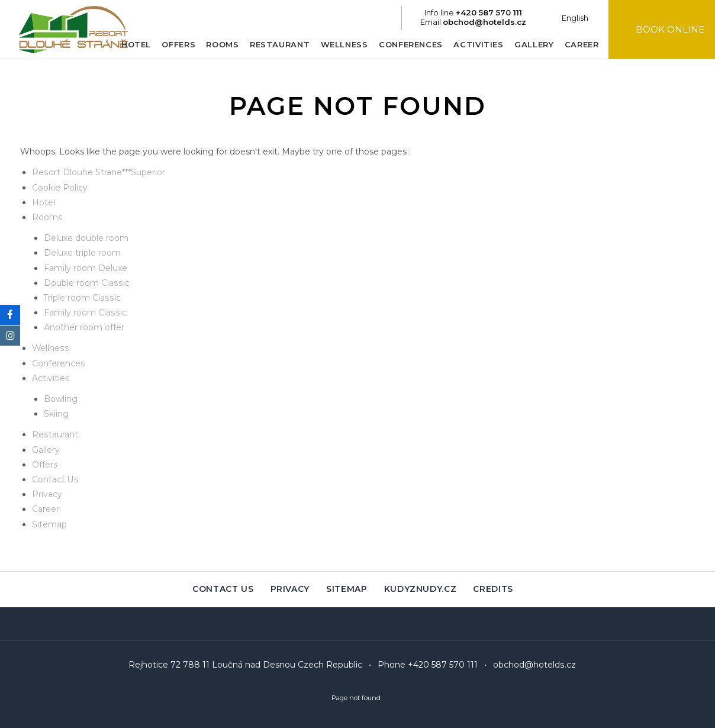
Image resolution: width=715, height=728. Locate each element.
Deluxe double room (86, 238)
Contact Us (55, 479)
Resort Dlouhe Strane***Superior (98, 172)
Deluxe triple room (82, 253)
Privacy (47, 494)
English (570, 18)
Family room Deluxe (86, 268)
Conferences (405, 44)
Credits (494, 590)
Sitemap (49, 524)
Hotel (131, 44)
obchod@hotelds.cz (535, 665)
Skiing (56, 414)
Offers (174, 44)
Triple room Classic (82, 298)
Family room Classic (85, 313)
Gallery (529, 44)
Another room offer (84, 327)
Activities (474, 44)
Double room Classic (86, 283)
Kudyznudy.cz (421, 590)
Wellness (339, 44)
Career (576, 44)
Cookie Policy (60, 188)
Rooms (218, 44)
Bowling (61, 399)
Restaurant (275, 44)
